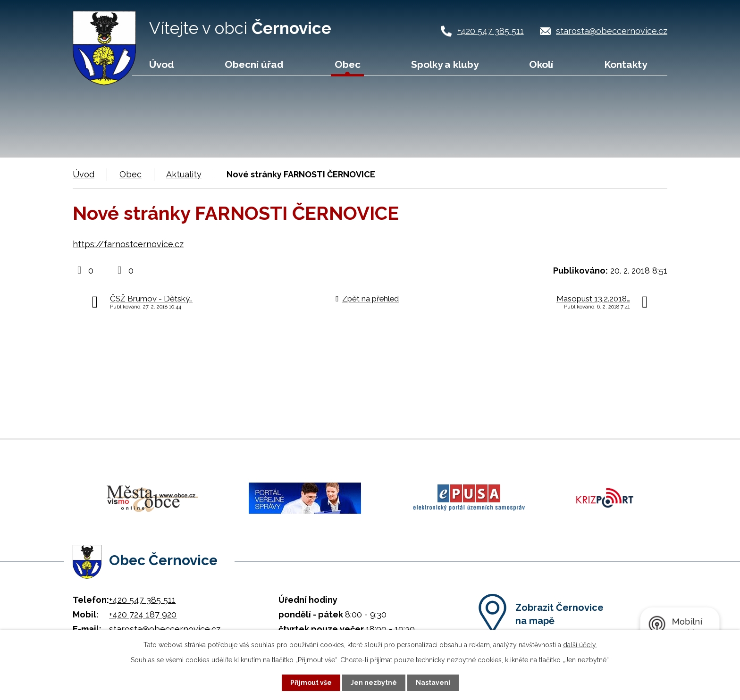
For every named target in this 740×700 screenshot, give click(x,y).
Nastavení (433, 683)
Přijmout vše (311, 683)
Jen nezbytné (374, 683)
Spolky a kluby (445, 64)
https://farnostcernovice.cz (128, 244)
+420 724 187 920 (143, 614)
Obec (348, 64)
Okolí (541, 64)
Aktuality (184, 174)
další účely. (580, 645)
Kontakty (626, 64)
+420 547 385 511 (491, 31)
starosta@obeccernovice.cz (612, 31)
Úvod (162, 64)
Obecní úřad (254, 64)
